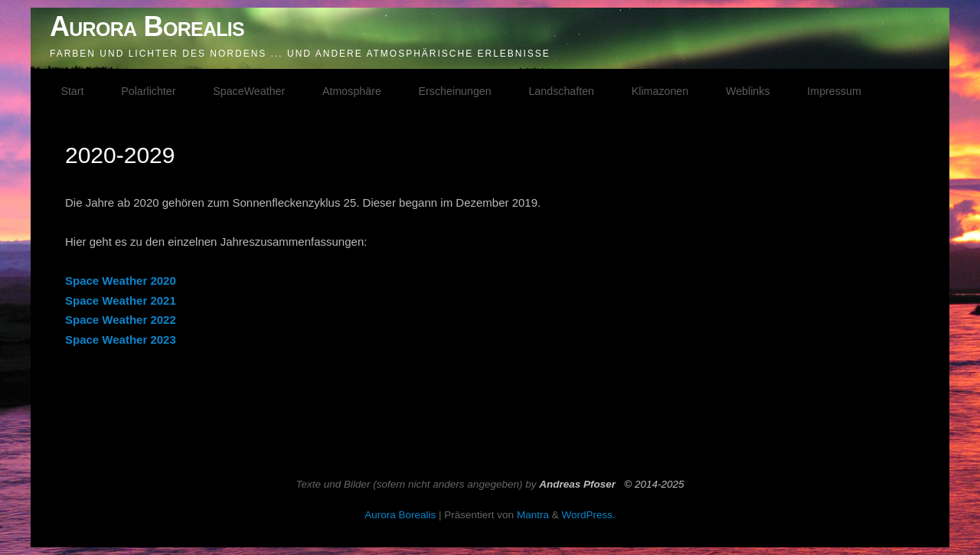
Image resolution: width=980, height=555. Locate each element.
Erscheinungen (455, 91)
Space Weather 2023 (121, 340)
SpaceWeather (249, 91)
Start (72, 91)
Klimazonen (660, 91)
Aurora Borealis (147, 26)
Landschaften (561, 91)
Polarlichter (148, 91)
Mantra (533, 515)
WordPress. (588, 515)
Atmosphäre (352, 91)
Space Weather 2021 (121, 300)
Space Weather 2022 (121, 320)
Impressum (834, 91)
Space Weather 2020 (121, 281)
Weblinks (748, 91)
